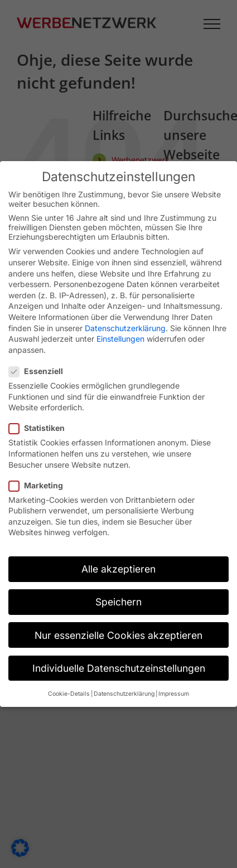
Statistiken (41, 428)
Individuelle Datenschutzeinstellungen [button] (119, 668)
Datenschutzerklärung (125, 328)
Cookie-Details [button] (69, 694)
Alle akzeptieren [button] (118, 569)
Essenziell (40, 371)
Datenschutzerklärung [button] (124, 694)
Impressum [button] (174, 694)
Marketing (40, 485)
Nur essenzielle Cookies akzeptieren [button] (118, 635)
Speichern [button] (118, 602)
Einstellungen (120, 339)
